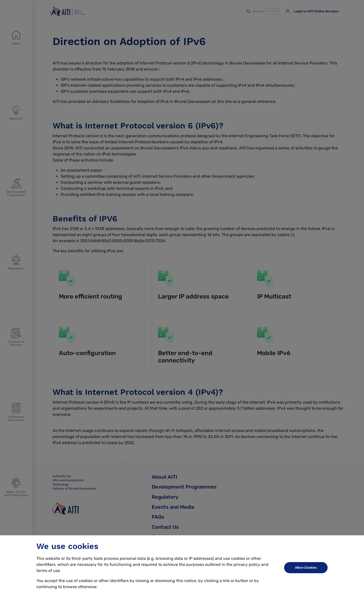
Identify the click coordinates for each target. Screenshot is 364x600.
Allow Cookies (306, 568)
